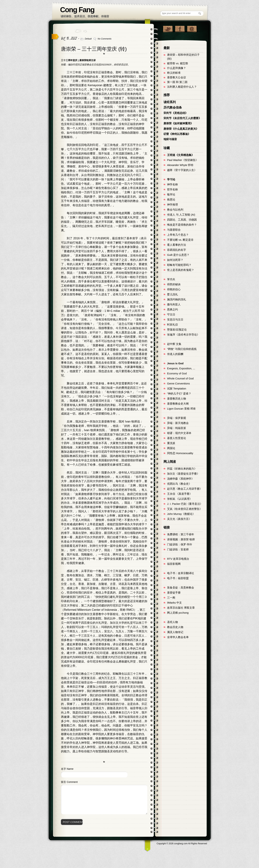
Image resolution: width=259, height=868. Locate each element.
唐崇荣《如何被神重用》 (178, 123)
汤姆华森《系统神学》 (181, 479)
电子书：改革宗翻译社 (181, 573)
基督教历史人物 (177, 399)
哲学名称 (172, 190)
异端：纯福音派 (177, 428)
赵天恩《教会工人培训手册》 (185, 489)
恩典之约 (172, 310)
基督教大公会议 (177, 77)
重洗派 (171, 443)
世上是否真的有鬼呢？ (181, 270)
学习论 (171, 179)
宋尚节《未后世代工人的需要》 (182, 118)
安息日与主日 (175, 320)
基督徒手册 (174, 593)
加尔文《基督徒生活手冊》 (183, 474)
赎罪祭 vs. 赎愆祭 (178, 63)
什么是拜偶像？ (177, 68)
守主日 (171, 315)
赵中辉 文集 (174, 344)
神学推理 (172, 205)
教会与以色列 (175, 210)
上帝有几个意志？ (178, 235)
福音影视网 (174, 564)
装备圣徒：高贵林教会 (181, 588)
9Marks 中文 (174, 603)
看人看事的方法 (177, 245)
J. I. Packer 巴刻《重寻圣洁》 (185, 504)
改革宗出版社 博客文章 (181, 608)
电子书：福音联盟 (178, 578)
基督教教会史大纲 (178, 404)
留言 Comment (69, 782)
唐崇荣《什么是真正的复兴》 (181, 129)
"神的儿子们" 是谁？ (179, 394)
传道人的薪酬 (175, 354)
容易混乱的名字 (177, 250)
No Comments (105, 39)
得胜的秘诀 (174, 284)
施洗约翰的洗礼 (177, 299)
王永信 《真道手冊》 (180, 494)
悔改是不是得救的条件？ (182, 225)
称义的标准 (174, 73)
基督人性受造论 (177, 438)
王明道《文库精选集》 (181, 155)
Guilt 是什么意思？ (178, 255)
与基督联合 (174, 230)
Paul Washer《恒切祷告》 (183, 160)
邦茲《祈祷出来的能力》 (182, 469)
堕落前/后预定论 (177, 330)
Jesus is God (175, 363)
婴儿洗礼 (172, 294)
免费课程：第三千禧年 (181, 534)
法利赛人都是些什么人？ (182, 87)
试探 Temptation (177, 389)
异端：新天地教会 (178, 423)
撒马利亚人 (174, 304)
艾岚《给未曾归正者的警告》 (185, 509)
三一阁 (171, 598)
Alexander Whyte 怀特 (180, 165)
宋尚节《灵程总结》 (176, 113)
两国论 (171, 448)
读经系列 (170, 102)
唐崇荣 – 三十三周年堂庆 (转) (94, 49)
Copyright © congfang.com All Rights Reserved (182, 844)
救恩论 (171, 200)
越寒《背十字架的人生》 (182, 170)
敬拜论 (171, 195)
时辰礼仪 (172, 325)
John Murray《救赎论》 (181, 514)
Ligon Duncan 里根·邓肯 (181, 409)
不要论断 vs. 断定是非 (180, 240)
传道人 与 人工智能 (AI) (181, 215)
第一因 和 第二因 (177, 82)
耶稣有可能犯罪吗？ (179, 265)
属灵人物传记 (175, 632)
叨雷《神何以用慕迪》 (177, 134)
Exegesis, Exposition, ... (181, 368)
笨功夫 (171, 279)
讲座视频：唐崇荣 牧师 (181, 539)
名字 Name (67, 769)
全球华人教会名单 (178, 637)
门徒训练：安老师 (178, 550)
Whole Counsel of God (180, 378)
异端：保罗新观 (177, 418)
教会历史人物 (175, 627)
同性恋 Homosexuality (180, 453)
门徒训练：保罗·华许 (180, 544)
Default (88, 39)
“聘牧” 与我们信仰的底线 (182, 349)
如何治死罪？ (175, 260)
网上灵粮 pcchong (178, 613)
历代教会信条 (173, 108)
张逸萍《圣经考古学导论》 (183, 335)
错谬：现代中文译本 (179, 433)
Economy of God (177, 373)
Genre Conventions (178, 384)
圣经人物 (172, 622)
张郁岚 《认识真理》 (180, 499)
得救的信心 (174, 289)
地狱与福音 (170, 139)
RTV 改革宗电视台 (178, 559)
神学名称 (172, 184)
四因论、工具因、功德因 (182, 220)
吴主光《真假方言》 (179, 519)
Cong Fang (77, 10)
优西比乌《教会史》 (179, 484)
